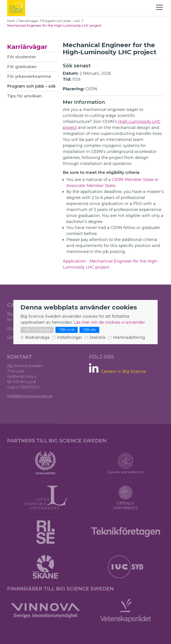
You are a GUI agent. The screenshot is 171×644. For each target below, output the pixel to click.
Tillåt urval (67, 330)
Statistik (98, 337)
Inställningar (70, 337)
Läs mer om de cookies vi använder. (110, 322)
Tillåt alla (89, 330)
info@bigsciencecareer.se (30, 396)
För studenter (22, 57)
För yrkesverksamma (29, 76)
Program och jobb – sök (61, 21)
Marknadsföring (129, 337)
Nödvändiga (37, 337)
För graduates (22, 67)
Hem (11, 21)
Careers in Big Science (123, 372)
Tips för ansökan (24, 96)
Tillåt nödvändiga (37, 330)
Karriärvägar (28, 21)
